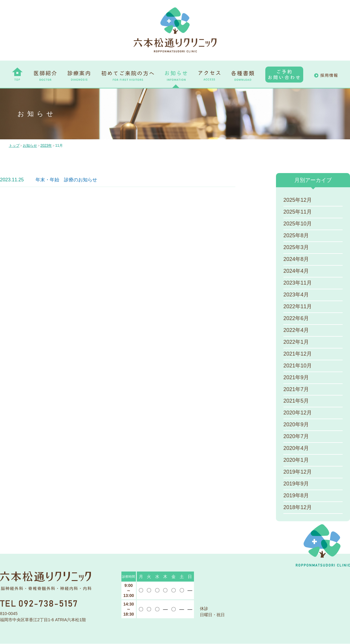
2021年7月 (296, 390)
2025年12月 (298, 200)
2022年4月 (296, 330)
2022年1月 (296, 342)
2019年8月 (296, 496)
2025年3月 (296, 248)
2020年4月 (296, 449)
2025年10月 (298, 224)
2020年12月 (298, 413)
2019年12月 (298, 472)
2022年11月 (298, 307)
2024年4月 (296, 271)
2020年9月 (296, 425)
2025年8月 (296, 236)
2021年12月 (298, 354)
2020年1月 (296, 461)
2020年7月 (296, 437)
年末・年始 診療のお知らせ (66, 180)
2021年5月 (296, 401)
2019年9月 (296, 484)
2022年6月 (296, 319)
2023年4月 (296, 295)
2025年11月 (298, 212)
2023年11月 (298, 283)
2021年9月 (296, 378)
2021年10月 (298, 366)
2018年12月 (298, 508)
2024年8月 (296, 259)
